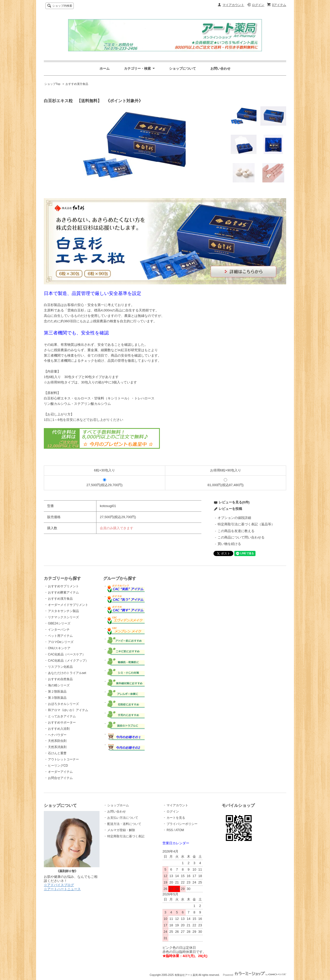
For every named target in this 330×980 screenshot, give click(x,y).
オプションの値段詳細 (234, 518)
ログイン (258, 5)
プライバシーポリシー (182, 824)
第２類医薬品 (57, 692)
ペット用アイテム (60, 636)
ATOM (180, 830)
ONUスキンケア (59, 648)
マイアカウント (233, 5)
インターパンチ (59, 630)
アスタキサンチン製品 (63, 611)
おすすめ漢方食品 (77, 84)
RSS (170, 830)
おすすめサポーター (62, 722)
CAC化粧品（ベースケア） (67, 654)
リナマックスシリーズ (63, 617)
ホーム (105, 69)
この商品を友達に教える (236, 531)
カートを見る (176, 818)
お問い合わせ (220, 69)
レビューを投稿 (230, 509)
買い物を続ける (229, 544)
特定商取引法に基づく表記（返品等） (246, 524)
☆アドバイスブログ (59, 885)
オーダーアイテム (60, 772)
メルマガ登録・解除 (121, 830)
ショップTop (52, 84)
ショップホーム (118, 805)
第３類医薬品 (57, 698)
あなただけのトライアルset (67, 673)
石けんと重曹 (57, 753)
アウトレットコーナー (63, 759)
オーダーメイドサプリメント (68, 605)
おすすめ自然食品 (60, 679)
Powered (255, 975)
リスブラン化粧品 (60, 667)
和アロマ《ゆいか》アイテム (68, 710)
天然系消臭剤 (57, 747)
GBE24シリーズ (59, 623)
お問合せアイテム (60, 778)
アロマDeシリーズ (61, 642)
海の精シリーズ (59, 685)
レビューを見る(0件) (234, 502)
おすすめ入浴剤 (59, 729)
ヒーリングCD (58, 766)
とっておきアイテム (62, 716)
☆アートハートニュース (62, 889)
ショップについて (183, 69)
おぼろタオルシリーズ (63, 704)
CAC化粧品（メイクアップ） (68, 661)
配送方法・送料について (124, 824)
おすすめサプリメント (63, 586)
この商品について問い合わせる (241, 537)
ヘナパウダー (57, 735)
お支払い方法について (123, 818)
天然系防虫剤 (57, 741)
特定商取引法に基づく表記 (126, 836)
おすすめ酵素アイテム (63, 592)
